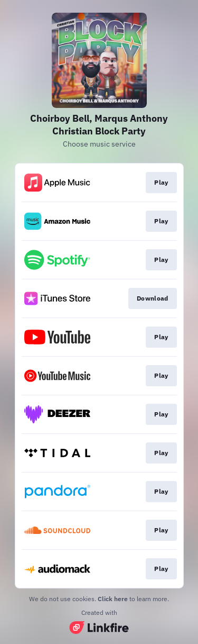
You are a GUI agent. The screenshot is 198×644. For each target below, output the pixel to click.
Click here (113, 599)
